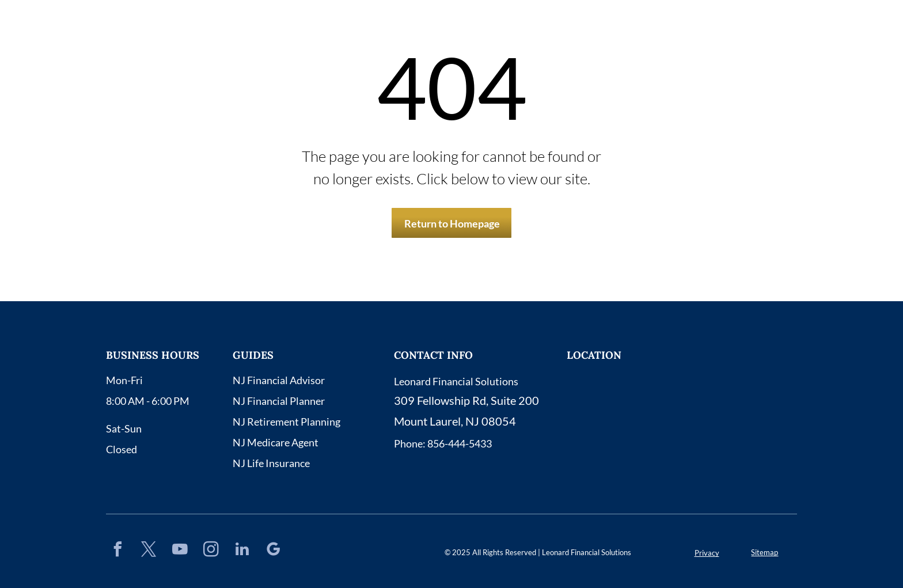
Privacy (707, 553)
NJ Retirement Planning (287, 422)
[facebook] (117, 551)
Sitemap (764, 552)
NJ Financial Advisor (279, 380)
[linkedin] (242, 551)
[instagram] (211, 551)
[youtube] (180, 551)
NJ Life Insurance (271, 463)
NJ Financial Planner (279, 401)
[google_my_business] (273, 551)
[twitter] (149, 551)
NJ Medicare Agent (276, 442)
